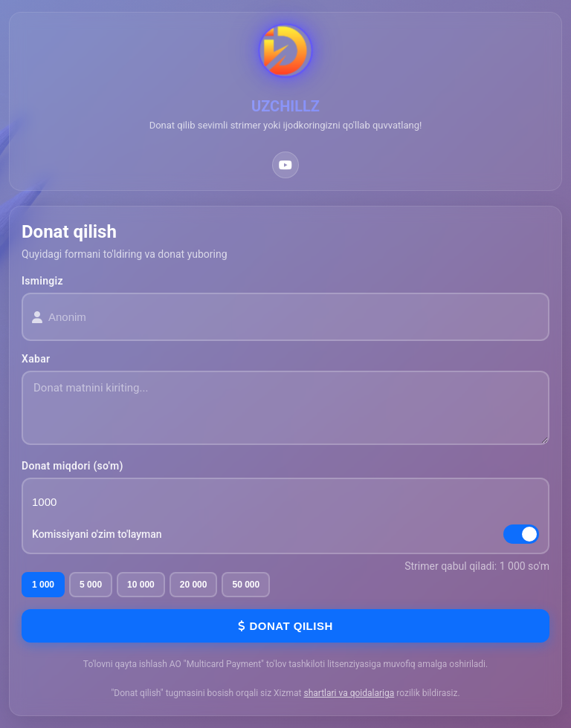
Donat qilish (285, 626)
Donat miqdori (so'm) (72, 466)
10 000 (141, 585)
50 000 (246, 585)
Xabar (36, 359)
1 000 (43, 585)
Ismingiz (42, 281)
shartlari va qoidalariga (349, 693)
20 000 (194, 585)
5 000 (91, 585)
